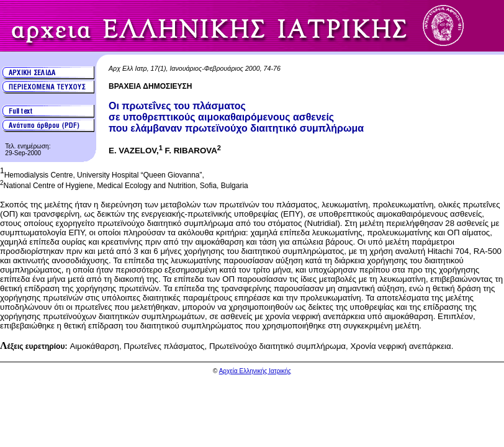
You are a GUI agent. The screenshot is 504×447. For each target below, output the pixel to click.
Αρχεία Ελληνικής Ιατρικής (255, 371)
